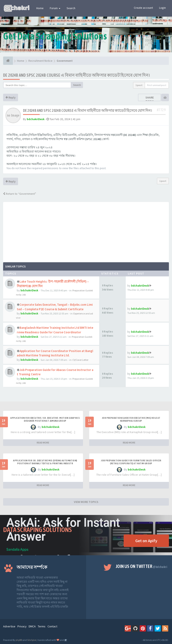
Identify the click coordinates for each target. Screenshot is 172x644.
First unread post (157, 85)
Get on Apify (146, 541)
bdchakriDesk (36, 119)
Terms (42, 626)
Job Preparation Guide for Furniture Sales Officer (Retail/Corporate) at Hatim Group (131, 462)
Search (71, 8)
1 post (139, 85)
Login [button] (162, 8)
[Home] (8, 61)
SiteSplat (32, 640)
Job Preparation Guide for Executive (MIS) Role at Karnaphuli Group (131, 419)
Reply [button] (11, 97)
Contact (52, 626)
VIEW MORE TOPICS (86, 502)
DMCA (32, 626)
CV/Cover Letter (80, 360)
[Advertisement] (86, 231)
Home (40, 8)
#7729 (161, 110)
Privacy (22, 626)
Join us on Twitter (142, 566)
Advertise (9, 626)
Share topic (150, 99)
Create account (143, 8)
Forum (55, 8)
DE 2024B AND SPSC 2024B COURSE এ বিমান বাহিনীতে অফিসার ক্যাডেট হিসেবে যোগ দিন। (76, 75)
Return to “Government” (20, 194)
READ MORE (43, 443)
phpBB (19, 640)
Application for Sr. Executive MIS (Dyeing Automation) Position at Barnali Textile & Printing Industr (45, 462)
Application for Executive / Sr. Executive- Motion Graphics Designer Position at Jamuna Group (45, 419)
